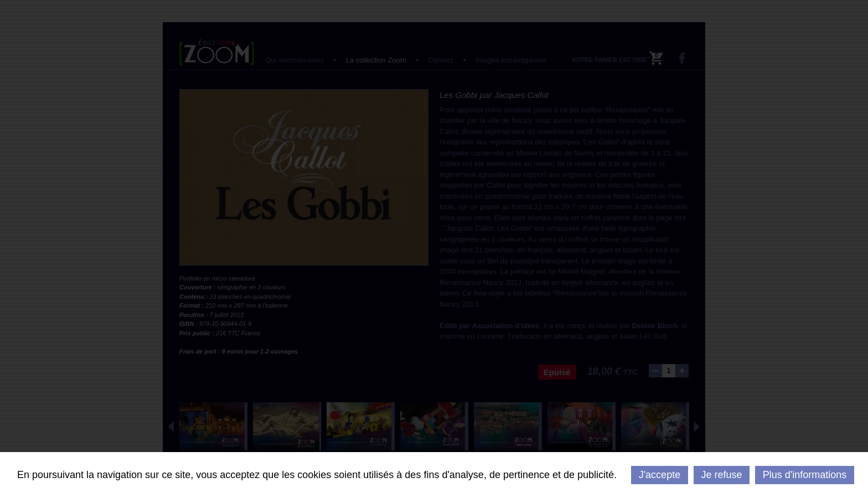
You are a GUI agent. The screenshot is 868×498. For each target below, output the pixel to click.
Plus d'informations (805, 475)
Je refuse (721, 475)
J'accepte (660, 475)
